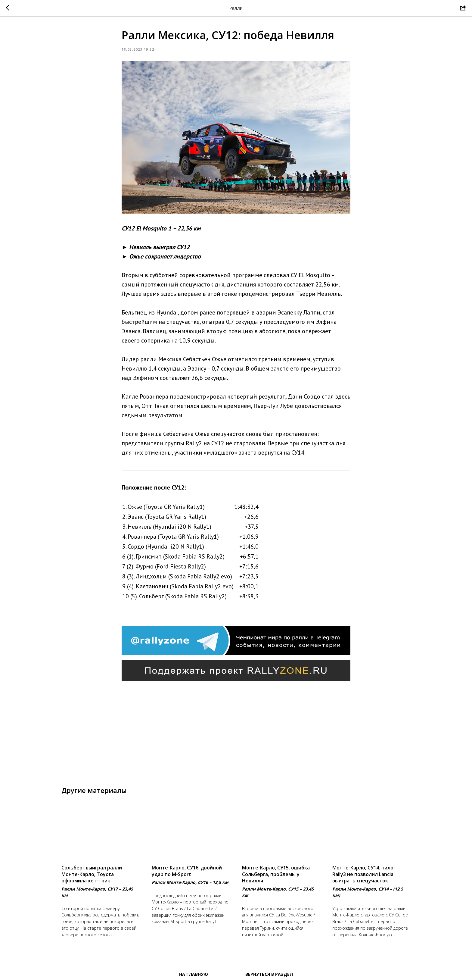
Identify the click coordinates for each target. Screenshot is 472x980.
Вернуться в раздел (269, 974)
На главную (194, 974)
